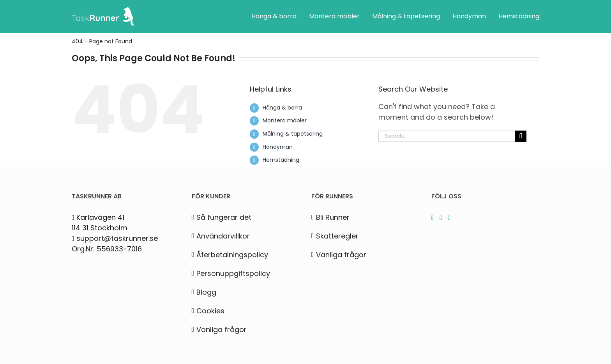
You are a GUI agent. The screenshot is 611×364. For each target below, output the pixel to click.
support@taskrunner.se (117, 238)
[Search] (521, 136)
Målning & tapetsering (293, 134)
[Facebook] (449, 218)
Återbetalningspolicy (232, 255)
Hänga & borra (282, 108)
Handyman (278, 147)
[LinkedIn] (441, 218)
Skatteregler (337, 236)
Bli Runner (333, 217)
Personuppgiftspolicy (233, 273)
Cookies (210, 311)
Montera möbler (285, 120)
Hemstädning (281, 160)
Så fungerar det (224, 217)
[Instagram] (433, 218)
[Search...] (447, 136)
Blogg (206, 292)
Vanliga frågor (222, 330)
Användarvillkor (223, 236)
